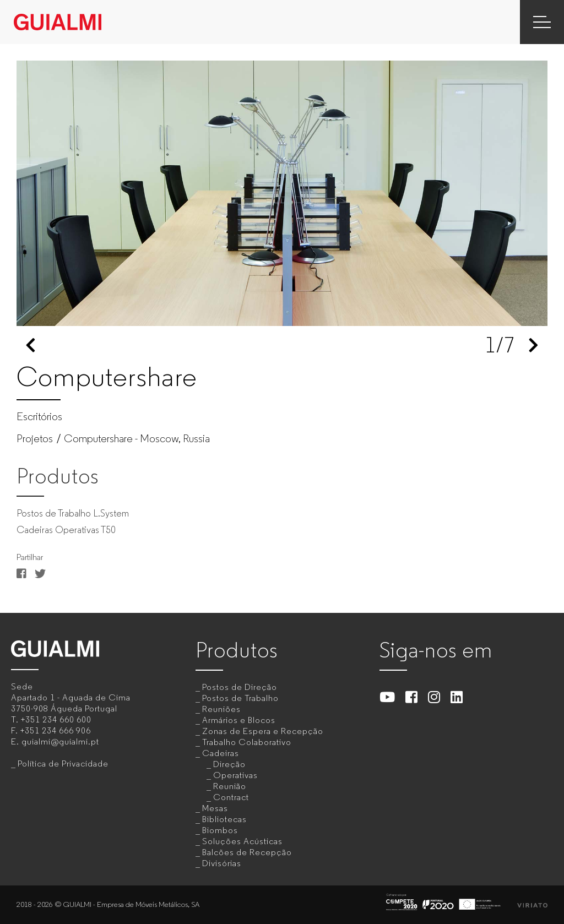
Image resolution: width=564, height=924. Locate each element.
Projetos (35, 439)
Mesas (215, 808)
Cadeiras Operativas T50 (66, 530)
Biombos (220, 830)
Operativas (235, 775)
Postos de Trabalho (240, 698)
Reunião (230, 786)
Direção (229, 764)
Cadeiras (221, 753)
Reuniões (221, 709)
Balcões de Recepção (247, 852)
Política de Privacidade (63, 763)
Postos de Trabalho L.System (73, 513)
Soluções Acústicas (242, 841)
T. (51, 719)
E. (55, 741)
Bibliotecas (224, 819)
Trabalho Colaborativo (247, 742)
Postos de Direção (240, 687)
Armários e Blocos (239, 720)
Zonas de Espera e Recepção (263, 731)
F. (51, 730)
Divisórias (222, 863)
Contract (231, 797)
